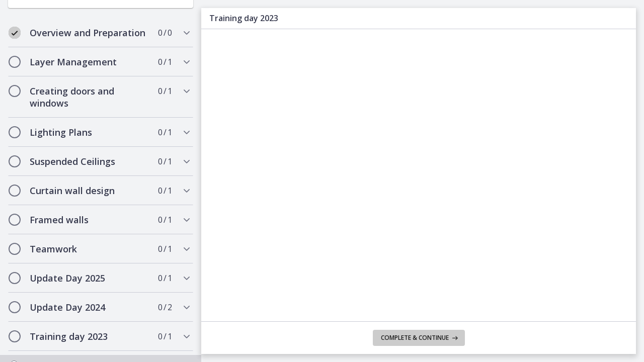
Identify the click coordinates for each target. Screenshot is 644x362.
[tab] (101, 28)
